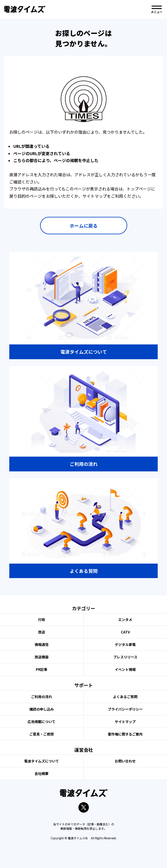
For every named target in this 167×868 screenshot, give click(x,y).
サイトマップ (125, 721)
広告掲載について (42, 721)
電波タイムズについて (42, 761)
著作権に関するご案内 (125, 734)
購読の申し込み (42, 709)
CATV (125, 632)
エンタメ (125, 619)
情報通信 (42, 644)
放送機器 (42, 657)
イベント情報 (125, 669)
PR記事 (42, 669)
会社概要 (42, 773)
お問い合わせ (125, 761)
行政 (42, 619)
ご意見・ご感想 (42, 734)
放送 (42, 632)
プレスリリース (125, 657)
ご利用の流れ (42, 697)
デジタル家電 (125, 644)
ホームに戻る (84, 226)
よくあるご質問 (125, 697)
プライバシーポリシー (125, 709)
